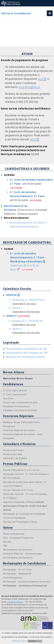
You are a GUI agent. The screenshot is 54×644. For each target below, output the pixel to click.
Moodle (7, 542)
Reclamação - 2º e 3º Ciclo (17, 570)
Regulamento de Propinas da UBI (27, 353)
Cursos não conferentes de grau (20, 402)
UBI (5, 546)
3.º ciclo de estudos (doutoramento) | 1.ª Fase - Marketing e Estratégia (28, 257)
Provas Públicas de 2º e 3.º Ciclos (21, 470)
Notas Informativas (14, 534)
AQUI (33, 139)
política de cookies (19, 641)
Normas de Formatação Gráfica (26, 357)
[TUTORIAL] (13, 478)
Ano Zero (8, 398)
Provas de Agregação (14, 518)
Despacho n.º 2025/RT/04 (28, 300)
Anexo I (17, 308)
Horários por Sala (13, 454)
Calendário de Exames (15, 458)
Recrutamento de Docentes (18, 550)
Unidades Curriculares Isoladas (20, 410)
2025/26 (11, 295)
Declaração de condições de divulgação (24, 514)
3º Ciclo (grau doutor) (15, 394)
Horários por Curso (13, 450)
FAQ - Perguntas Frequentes (18, 538)
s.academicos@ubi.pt (15, 602)
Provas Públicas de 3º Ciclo (18, 490)
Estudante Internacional (16, 406)
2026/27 (11, 316)
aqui (40, 79)
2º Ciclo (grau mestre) (15, 390)
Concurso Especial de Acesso (19, 430)
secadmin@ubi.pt (29, 87)
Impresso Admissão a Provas (19, 502)
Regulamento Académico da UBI (26, 349)
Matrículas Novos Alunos (18, 378)
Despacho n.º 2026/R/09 (27, 321)
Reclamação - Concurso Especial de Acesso (27, 582)
